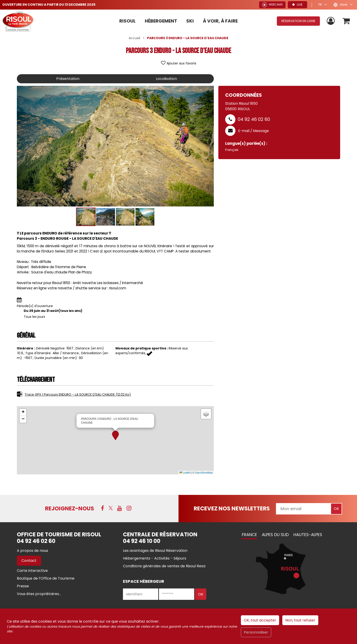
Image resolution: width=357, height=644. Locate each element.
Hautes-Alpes (308, 535)
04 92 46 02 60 (254, 119)
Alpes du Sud (275, 535)
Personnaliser (256, 632)
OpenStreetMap (204, 473)
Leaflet (185, 473)
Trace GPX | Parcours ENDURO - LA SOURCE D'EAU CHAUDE (78, 395)
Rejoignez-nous (70, 508)
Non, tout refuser (300, 620)
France (249, 535)
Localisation (166, 79)
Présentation (68, 79)
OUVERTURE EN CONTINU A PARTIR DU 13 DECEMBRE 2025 (49, 5)
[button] (115, 435)
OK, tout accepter (260, 620)
